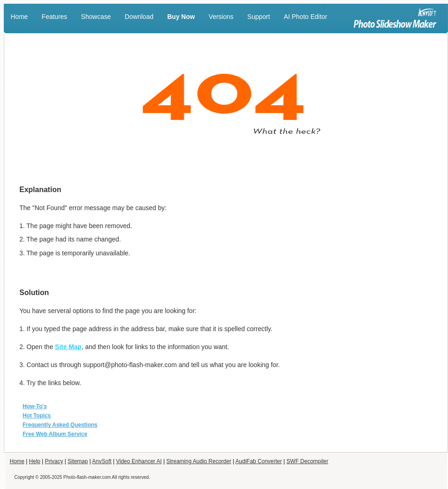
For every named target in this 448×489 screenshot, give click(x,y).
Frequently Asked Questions (60, 425)
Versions (221, 17)
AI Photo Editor (305, 17)
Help (35, 461)
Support (259, 17)
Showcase (96, 17)
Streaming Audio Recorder (199, 461)
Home (19, 17)
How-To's (35, 406)
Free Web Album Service (55, 434)
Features (54, 17)
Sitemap (78, 461)
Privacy (54, 461)
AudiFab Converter (259, 461)
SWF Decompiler (308, 461)
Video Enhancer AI (139, 461)
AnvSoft (102, 461)
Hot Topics (37, 416)
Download (139, 17)
